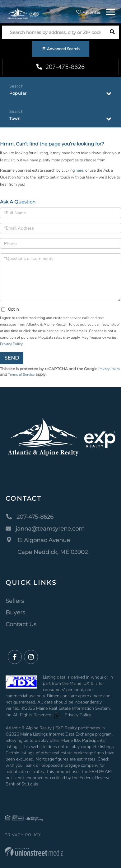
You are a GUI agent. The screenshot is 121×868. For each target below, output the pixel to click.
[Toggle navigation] (111, 11)
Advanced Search (63, 49)
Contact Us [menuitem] (21, 624)
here (79, 170)
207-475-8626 (61, 67)
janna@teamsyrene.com (45, 529)
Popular (18, 93)
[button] (112, 32)
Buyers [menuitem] (15, 613)
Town (15, 118)
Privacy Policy (11, 344)
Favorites (88, 12)
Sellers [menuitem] (15, 601)
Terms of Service (21, 374)
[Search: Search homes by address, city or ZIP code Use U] (54, 32)
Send (12, 358)
